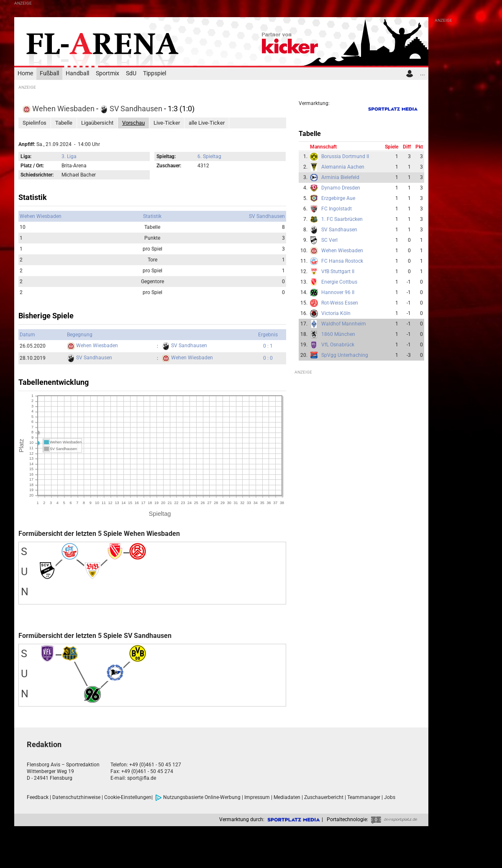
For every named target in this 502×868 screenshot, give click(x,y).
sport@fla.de (142, 778)
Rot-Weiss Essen (340, 303)
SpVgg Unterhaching (345, 355)
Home (25, 73)
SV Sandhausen (132, 109)
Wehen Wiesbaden (59, 109)
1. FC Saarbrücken (342, 219)
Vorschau (133, 123)
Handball (77, 73)
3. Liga (69, 156)
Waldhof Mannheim (344, 324)
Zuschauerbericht (324, 797)
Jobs (390, 797)
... (423, 73)
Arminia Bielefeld (340, 177)
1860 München (338, 334)
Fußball (49, 73)
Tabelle (64, 123)
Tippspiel (155, 73)
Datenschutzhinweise (76, 797)
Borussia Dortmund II (345, 156)
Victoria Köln (336, 313)
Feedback (38, 797)
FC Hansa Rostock (342, 261)
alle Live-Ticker (207, 123)
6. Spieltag (209, 156)
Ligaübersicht (97, 123)
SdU (131, 73)
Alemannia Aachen (343, 167)
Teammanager (364, 797)
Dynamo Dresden (341, 188)
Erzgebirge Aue (338, 198)
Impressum (257, 797)
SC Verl (329, 240)
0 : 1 (268, 346)
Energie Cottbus (339, 282)
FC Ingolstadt (337, 209)
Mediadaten (287, 797)
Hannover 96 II (338, 292)
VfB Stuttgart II (338, 271)
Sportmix (108, 73)
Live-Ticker (167, 123)
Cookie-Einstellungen (128, 797)
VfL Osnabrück (338, 345)
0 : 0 (268, 358)
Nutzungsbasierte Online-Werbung (198, 797)
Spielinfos (35, 123)
